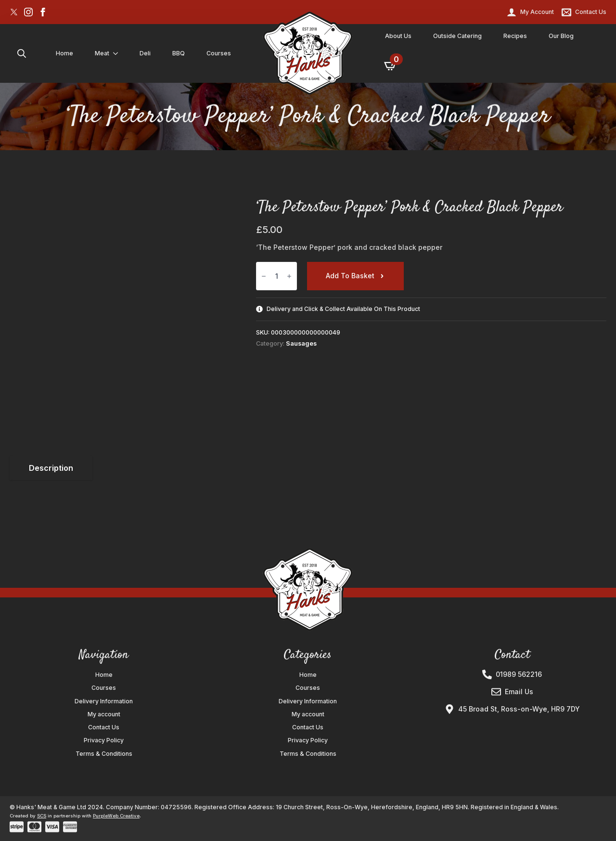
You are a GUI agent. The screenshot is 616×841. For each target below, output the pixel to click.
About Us (398, 36)
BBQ (179, 53)
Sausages (301, 343)
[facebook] (43, 12)
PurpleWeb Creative (116, 816)
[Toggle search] (22, 53)
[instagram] (28, 12)
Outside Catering (457, 36)
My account (104, 714)
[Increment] (289, 276)
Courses (219, 53)
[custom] (14, 12)
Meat (102, 53)
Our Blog (561, 36)
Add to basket (350, 276)
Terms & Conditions (104, 754)
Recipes (515, 36)
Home (64, 53)
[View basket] (391, 65)
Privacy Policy (104, 740)
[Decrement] (264, 276)
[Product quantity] (276, 276)
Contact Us (104, 727)
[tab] (51, 468)
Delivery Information (104, 701)
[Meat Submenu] (117, 53)
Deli (145, 53)
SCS (42, 816)
